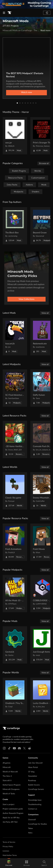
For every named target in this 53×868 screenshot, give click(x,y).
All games (7, 763)
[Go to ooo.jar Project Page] (15, 136)
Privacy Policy (8, 847)
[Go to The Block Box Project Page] (15, 226)
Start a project (9, 805)
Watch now (27, 92)
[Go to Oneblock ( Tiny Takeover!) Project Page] (15, 696)
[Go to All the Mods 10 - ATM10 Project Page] (15, 594)
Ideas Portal (33, 767)
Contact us (33, 809)
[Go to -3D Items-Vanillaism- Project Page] (15, 439)
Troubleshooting (35, 805)
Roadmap (32, 781)
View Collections (26, 299)
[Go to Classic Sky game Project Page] (15, 491)
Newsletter (33, 776)
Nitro (30, 833)
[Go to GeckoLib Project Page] (15, 645)
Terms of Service (9, 842)
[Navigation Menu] (4, 13)
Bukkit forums (34, 785)
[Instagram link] (4, 748)
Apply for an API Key (11, 818)
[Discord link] (19, 748)
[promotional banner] (26, 4)
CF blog (31, 772)
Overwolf (32, 820)
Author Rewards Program (13, 813)
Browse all (44, 163)
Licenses (6, 851)
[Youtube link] (14, 748)
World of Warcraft (10, 772)
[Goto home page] (10, 13)
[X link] (24, 748)
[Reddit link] (29, 748)
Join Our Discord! (35, 763)
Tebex (30, 828)
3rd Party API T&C (10, 822)
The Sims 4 (7, 776)
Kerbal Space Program (12, 785)
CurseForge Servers (36, 789)
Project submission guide (13, 809)
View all (45, 313)
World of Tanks (9, 794)
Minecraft (7, 767)
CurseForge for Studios (38, 824)
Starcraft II (7, 781)
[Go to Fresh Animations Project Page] (15, 542)
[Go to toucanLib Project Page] (15, 337)
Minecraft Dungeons (11, 789)
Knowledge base (35, 800)
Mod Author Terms (10, 855)
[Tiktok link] (9, 748)
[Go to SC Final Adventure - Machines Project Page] (15, 388)
